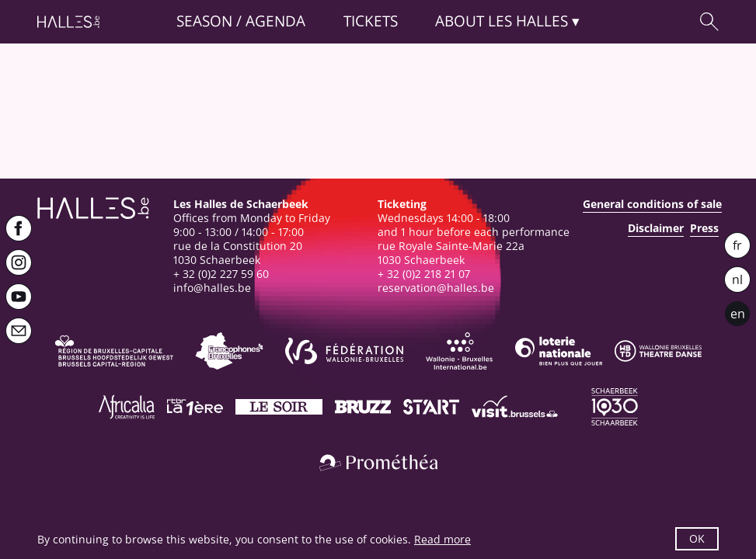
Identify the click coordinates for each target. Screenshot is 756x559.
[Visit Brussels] (515, 407)
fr (737, 245)
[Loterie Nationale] (559, 351)
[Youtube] (19, 297)
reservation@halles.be (436, 288)
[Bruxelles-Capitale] (114, 351)
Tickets (371, 21)
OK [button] (697, 538)
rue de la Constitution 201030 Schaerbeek (238, 253)
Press (704, 228)
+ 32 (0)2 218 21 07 (424, 274)
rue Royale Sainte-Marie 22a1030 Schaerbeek (451, 253)
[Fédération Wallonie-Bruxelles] (344, 351)
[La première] (195, 407)
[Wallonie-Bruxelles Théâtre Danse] (658, 351)
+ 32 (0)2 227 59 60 (221, 274)
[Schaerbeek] (615, 407)
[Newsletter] (19, 331)
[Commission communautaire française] (229, 351)
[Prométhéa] (378, 463)
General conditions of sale (652, 204)
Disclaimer (656, 228)
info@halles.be (212, 288)
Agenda (275, 21)
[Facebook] (19, 228)
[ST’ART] (431, 407)
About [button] (502, 21)
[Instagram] (19, 262)
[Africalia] (127, 407)
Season (204, 21)
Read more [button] (442, 539)
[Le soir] (279, 407)
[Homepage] (68, 22)
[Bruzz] (363, 407)
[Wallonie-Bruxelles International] (459, 351)
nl (737, 279)
